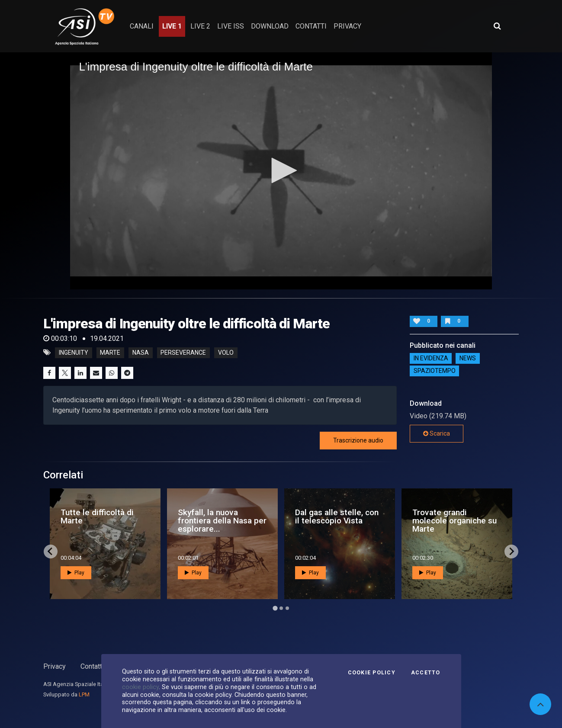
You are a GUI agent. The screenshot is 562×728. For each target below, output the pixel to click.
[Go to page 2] (281, 608)
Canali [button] (142, 26)
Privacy (55, 666)
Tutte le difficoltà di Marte (97, 516)
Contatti (92, 666)
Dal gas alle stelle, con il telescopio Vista (337, 516)
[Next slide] (511, 552)
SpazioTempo (435, 371)
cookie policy (140, 687)
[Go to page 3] (287, 608)
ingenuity (74, 353)
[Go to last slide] (51, 552)
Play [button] (76, 573)
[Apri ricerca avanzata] (497, 26)
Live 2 (200, 26)
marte (110, 353)
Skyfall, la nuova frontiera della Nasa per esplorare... (222, 521)
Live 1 (172, 26)
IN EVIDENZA (431, 359)
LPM (84, 694)
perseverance (183, 353)
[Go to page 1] (275, 608)
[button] (281, 170)
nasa (141, 353)
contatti (311, 26)
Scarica (437, 433)
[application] (281, 171)
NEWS (468, 359)
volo (226, 353)
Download (270, 26)
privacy (347, 26)
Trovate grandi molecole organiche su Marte (454, 521)
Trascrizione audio (358, 440)
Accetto (426, 673)
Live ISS (231, 26)
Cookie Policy (372, 673)
